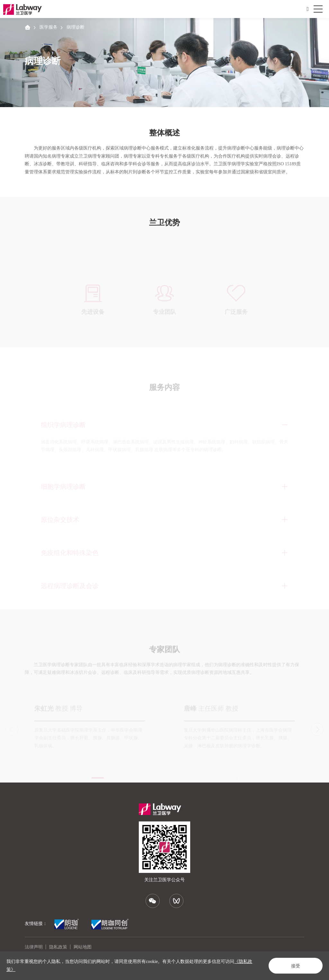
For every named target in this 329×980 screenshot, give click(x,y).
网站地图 (83, 947)
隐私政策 (58, 947)
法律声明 (34, 947)
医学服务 (49, 27)
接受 (296, 966)
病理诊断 (76, 27)
